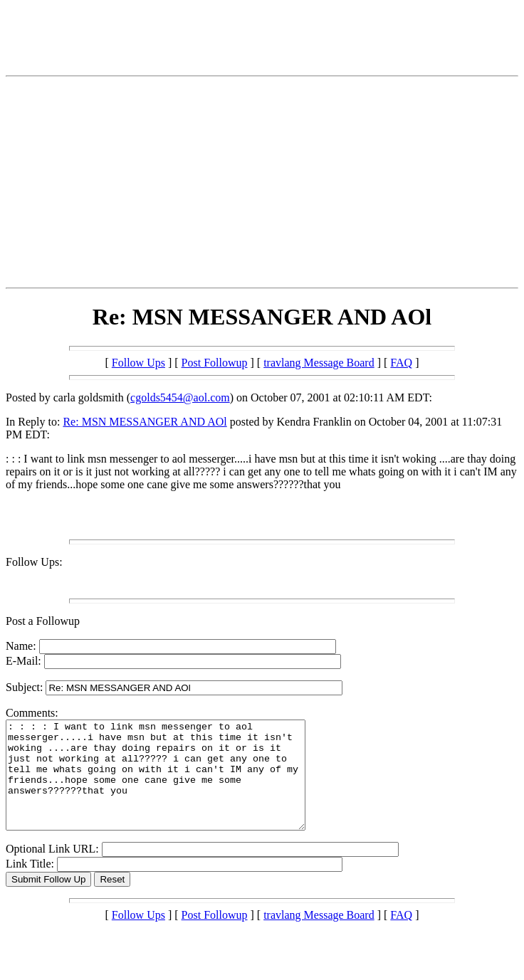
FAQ (401, 363)
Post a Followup (43, 621)
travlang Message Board (319, 363)
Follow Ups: (34, 562)
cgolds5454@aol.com (180, 397)
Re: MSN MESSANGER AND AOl (145, 422)
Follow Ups (138, 363)
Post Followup (215, 363)
